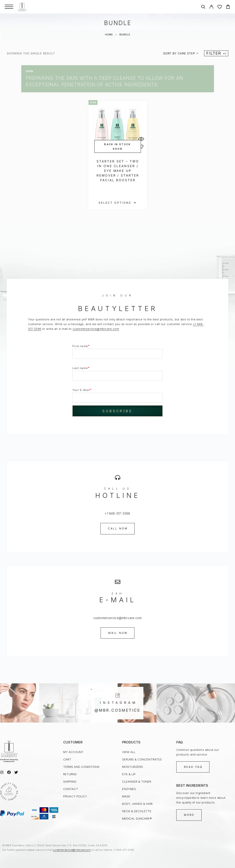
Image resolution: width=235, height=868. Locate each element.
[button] (118, 529)
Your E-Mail (82, 390)
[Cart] (228, 7)
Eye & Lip (129, 774)
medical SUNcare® (137, 818)
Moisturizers (133, 767)
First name (81, 346)
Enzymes (129, 789)
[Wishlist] (220, 8)
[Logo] (22, 7)
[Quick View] (141, 139)
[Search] (203, 8)
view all (129, 752)
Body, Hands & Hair (137, 804)
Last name (81, 368)
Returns (70, 774)
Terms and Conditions (81, 767)
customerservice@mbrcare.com (96, 329)
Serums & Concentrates (142, 759)
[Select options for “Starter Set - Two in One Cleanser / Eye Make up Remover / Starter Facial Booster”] (118, 203)
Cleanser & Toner (137, 782)
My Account (73, 752)
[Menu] (9, 7)
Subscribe (117, 411)
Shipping (70, 782)
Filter (216, 53)
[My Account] (211, 8)
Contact (71, 789)
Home (109, 35)
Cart (67, 759)
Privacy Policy (75, 796)
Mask (126, 796)
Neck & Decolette (137, 811)
